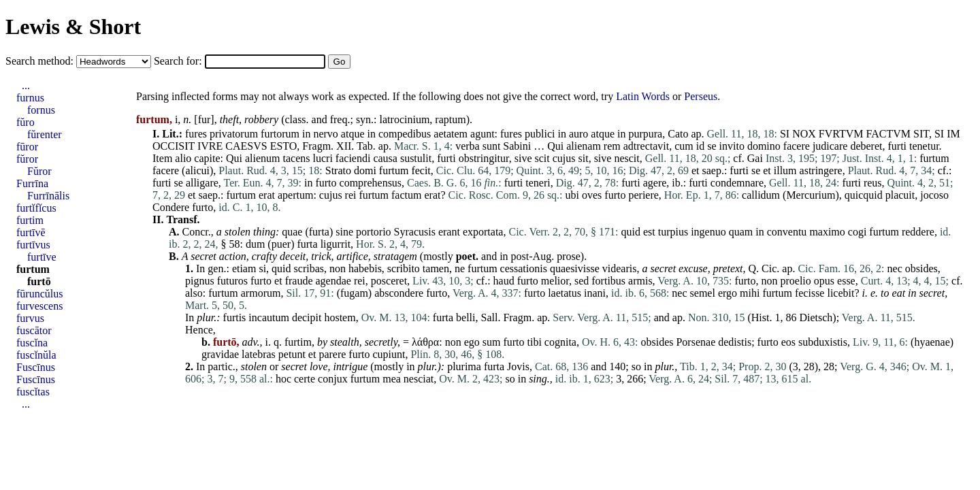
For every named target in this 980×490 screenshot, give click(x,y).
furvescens (39, 306)
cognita (560, 342)
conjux (333, 379)
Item (162, 158)
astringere (821, 170)
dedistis (735, 342)
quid (630, 232)
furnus (30, 98)
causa (385, 158)
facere (797, 146)
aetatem (451, 134)
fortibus (608, 281)
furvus (30, 318)
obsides (921, 268)
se (712, 146)
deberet (866, 146)
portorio (374, 232)
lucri (323, 158)
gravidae (220, 354)
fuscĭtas (33, 392)
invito (732, 146)
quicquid (864, 195)
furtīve (42, 257)
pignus (200, 281)
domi (365, 170)
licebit (840, 293)
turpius (673, 232)
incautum (269, 317)
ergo (728, 293)
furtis (235, 317)
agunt (483, 134)
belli (465, 317)
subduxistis (823, 342)
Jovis (518, 366)
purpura (645, 134)
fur (205, 119)
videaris (620, 268)
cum (684, 146)
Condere (171, 207)
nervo (325, 134)
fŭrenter (45, 134)
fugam (354, 293)
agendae (333, 281)
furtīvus (33, 245)
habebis (365, 268)
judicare (830, 146)
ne (460, 268)
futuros (232, 281)
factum (406, 195)
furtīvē (31, 232)
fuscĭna (32, 343)
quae (292, 232)
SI (785, 134)
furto (326, 183)
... (26, 85)
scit (542, 158)
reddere (918, 232)
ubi (572, 195)
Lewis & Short (73, 27)
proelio (795, 281)
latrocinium (405, 119)
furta (319, 232)
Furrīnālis (48, 196)
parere (332, 354)
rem (612, 146)
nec (895, 268)
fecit (421, 170)
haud (504, 281)
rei (351, 195)
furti (897, 146)
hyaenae (932, 342)
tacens (297, 158)
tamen (436, 268)
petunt (292, 354)
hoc (283, 379)
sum (492, 342)
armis (640, 281)
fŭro (26, 122)
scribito (404, 268)
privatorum (234, 134)
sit (584, 158)
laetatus (565, 293)
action (233, 256)
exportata (483, 232)
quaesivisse (575, 268)
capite (207, 158)
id (700, 146)
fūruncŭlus (39, 294)
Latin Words (643, 96)
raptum (450, 119)
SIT (921, 134)
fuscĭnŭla (36, 355)
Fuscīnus (36, 367)
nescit (626, 158)
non (338, 268)
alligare (202, 183)
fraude (299, 281)
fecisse (810, 293)
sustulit (416, 158)
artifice (353, 256)
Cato (678, 134)
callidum (761, 195)
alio (183, 158)
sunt (492, 146)
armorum (261, 293)
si (262, 268)
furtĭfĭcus (36, 208)
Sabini (517, 146)
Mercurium (811, 195)
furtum (934, 158)
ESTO (284, 146)
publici (540, 134)
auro (578, 134)
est (649, 232)
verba (468, 146)
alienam (584, 146)
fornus (41, 110)
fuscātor (34, 330)
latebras (259, 354)
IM (953, 134)
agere (655, 183)
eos (788, 342)
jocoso (934, 195)
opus (824, 281)
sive (523, 158)
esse (846, 281)
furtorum (280, 134)
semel (703, 293)
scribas (309, 268)
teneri (538, 183)
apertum (295, 195)
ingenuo (708, 232)
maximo (827, 232)
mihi (750, 293)
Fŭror (39, 171)
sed (582, 281)
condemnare (737, 183)
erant (449, 232)
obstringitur (484, 158)
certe (305, 379)
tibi (535, 342)
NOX (804, 134)
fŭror (27, 159)
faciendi (353, 158)
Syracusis (415, 232)
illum (785, 170)
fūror (27, 147)
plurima (464, 366)
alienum (263, 158)
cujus (564, 158)
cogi (857, 232)
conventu (787, 232)
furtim (298, 342)
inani (595, 293)
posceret (389, 281)
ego (472, 342)
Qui (555, 146)
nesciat (419, 379)
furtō (39, 281)
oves (592, 195)
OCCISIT (174, 146)
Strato (338, 170)
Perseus (701, 96)
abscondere (399, 293)
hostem (340, 317)
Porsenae (696, 342)
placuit (900, 195)
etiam (244, 268)
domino (764, 146)
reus (873, 183)
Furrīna (32, 183)
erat (267, 195)
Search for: (179, 61)
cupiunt (389, 354)
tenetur (924, 146)
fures (196, 134)
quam (741, 232)
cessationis (524, 268)
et (696, 170)
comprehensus (371, 183)
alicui (197, 170)
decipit (307, 317)
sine (344, 232)
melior (555, 281)
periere (643, 195)
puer (281, 244)
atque (353, 134)
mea (392, 379)
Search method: (41, 61)
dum (255, 244)
